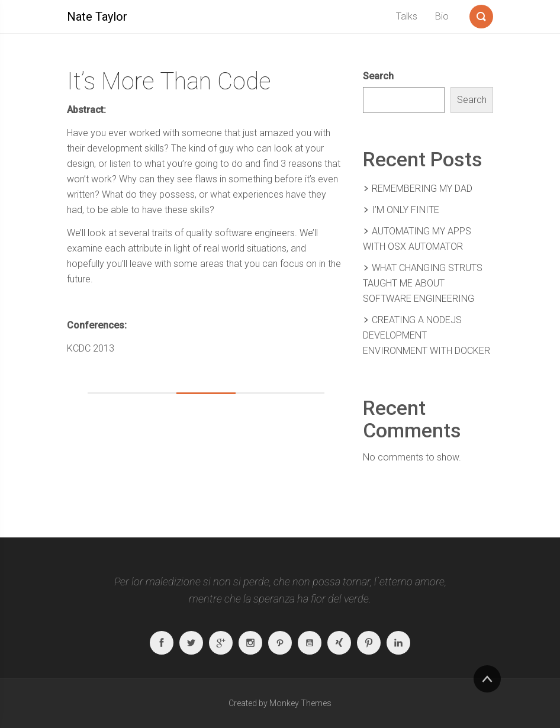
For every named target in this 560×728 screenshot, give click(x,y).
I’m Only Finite (405, 210)
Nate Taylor (97, 17)
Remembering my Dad (422, 189)
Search (378, 76)
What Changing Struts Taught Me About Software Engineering (423, 283)
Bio (442, 16)
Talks (407, 16)
